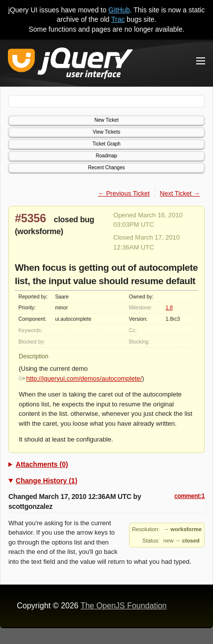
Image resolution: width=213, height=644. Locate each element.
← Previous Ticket (124, 193)
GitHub (119, 10)
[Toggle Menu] (201, 61)
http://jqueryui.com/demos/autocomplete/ (80, 378)
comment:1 (190, 496)
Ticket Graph (106, 144)
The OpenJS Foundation (124, 606)
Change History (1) (46, 481)
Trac (118, 19)
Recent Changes (106, 168)
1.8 (169, 308)
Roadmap (106, 156)
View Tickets (106, 132)
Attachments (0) (42, 464)
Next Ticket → (180, 193)
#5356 (30, 218)
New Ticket (106, 120)
